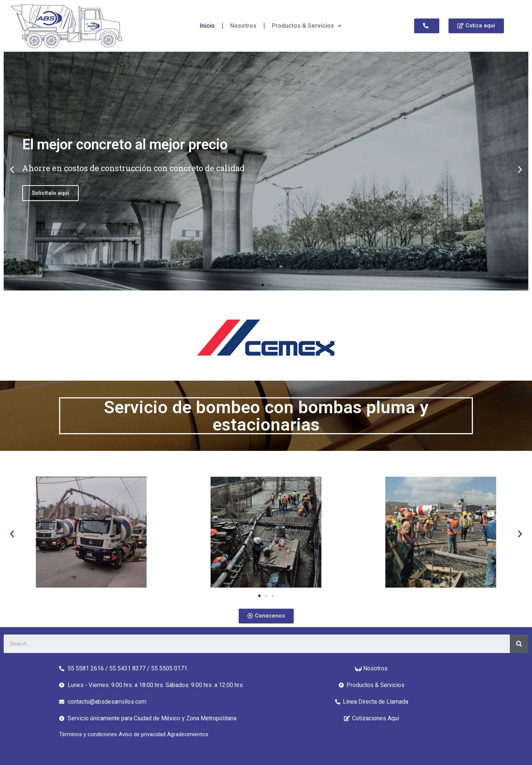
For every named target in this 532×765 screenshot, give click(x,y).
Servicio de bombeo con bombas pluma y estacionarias (266, 416)
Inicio (207, 26)
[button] (427, 26)
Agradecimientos (188, 734)
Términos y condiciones (89, 734)
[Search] (519, 644)
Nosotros (243, 26)
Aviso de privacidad (143, 734)
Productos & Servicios (307, 26)
